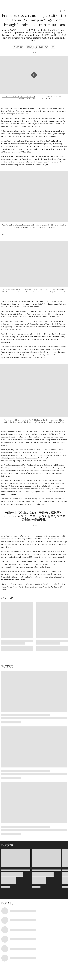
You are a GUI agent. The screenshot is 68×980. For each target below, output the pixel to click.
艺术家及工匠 (18, 47)
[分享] (62, 11)
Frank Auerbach (24, 108)
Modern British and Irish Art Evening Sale (49, 149)
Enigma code (11, 494)
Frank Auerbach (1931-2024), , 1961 (18, 97)
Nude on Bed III (9, 149)
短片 (53, 47)
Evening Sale (30, 587)
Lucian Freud (49, 141)
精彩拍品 (29, 47)
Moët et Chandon (37, 504)
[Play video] (34, 75)
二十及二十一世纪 (42, 47)
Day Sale (54, 587)
